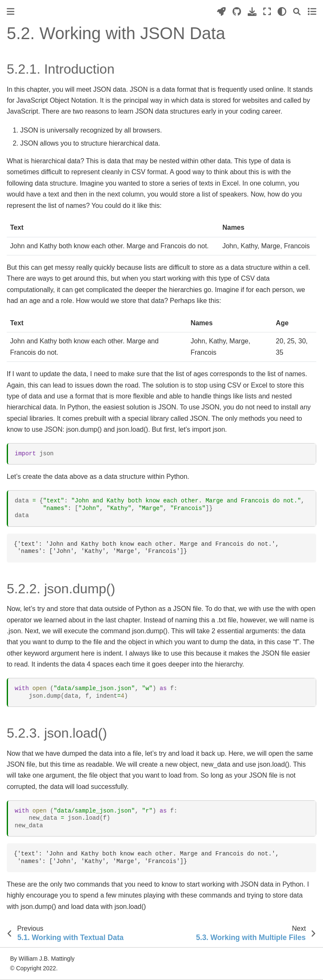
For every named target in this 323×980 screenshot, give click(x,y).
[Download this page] (252, 12)
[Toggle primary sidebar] (11, 12)
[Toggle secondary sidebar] (312, 12)
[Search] (297, 12)
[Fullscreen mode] (267, 12)
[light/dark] (282, 12)
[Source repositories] (237, 12)
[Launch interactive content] (221, 12)
